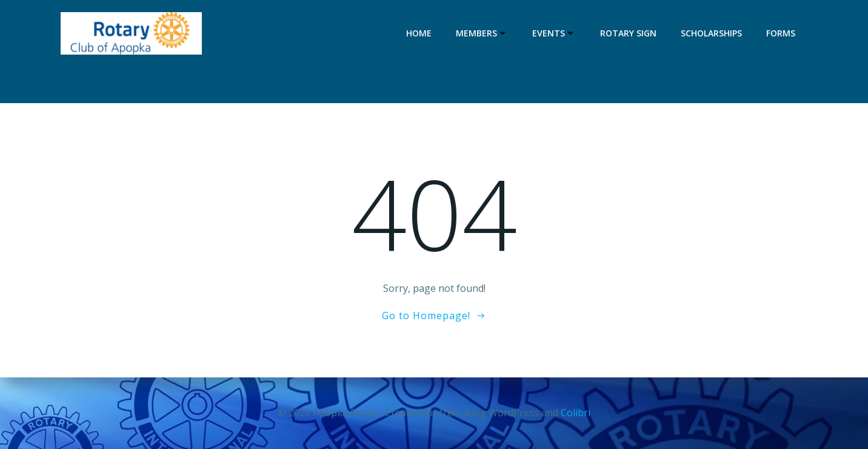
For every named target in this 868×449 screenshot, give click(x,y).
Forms (781, 33)
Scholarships (711, 33)
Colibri (576, 413)
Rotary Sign (628, 33)
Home (419, 33)
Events (554, 33)
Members (482, 33)
